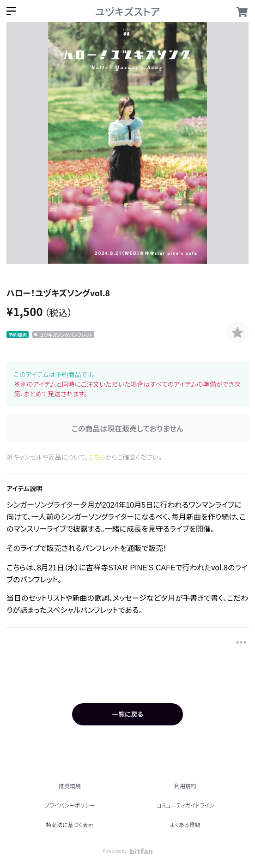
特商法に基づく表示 (70, 824)
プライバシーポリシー (70, 805)
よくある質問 (185, 824)
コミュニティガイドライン (185, 805)
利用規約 (185, 786)
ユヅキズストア (128, 11)
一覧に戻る (127, 714)
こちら (97, 457)
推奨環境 (70, 786)
